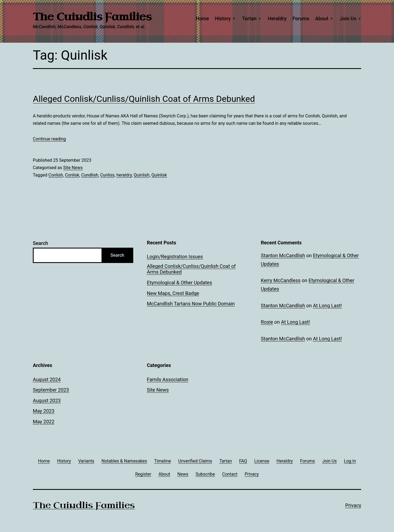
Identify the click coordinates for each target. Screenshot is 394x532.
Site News (73, 168)
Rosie (267, 322)
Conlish (56, 175)
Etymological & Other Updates (179, 283)
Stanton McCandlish (283, 255)
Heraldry (277, 18)
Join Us (348, 18)
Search (40, 243)
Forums (301, 18)
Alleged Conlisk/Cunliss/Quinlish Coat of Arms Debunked (144, 99)
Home (202, 18)
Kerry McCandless (281, 280)
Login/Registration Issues (175, 257)
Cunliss (107, 175)
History (223, 18)
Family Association (168, 379)
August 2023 (47, 401)
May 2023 (44, 411)
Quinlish (142, 175)
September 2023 (51, 390)
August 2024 (47, 379)
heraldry (124, 175)
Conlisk (72, 175)
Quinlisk (159, 175)
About (322, 18)
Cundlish (90, 175)
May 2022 (44, 422)
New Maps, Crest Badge (173, 293)
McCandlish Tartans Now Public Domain (191, 304)
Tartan (249, 18)
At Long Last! (328, 306)
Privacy (353, 505)
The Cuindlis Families (92, 17)
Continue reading (49, 139)
